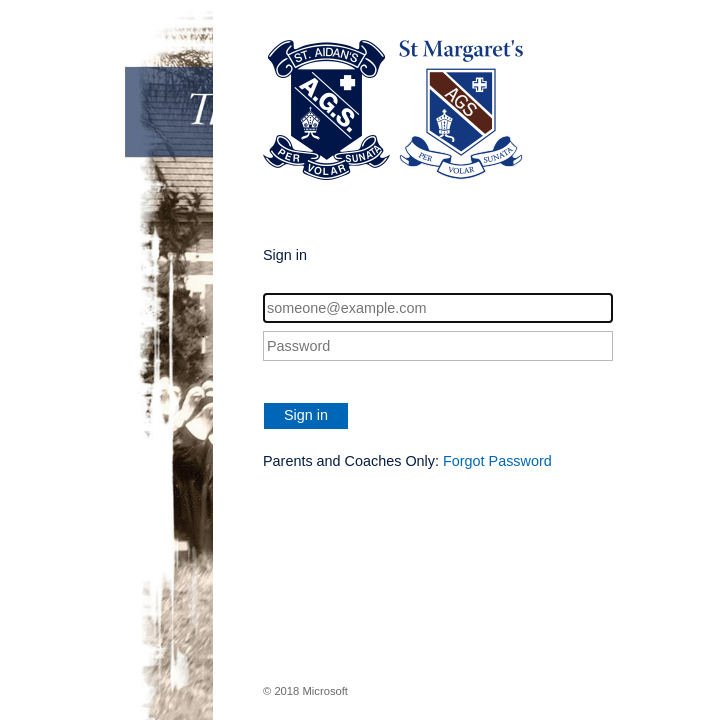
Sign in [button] (306, 415)
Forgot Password (497, 461)
